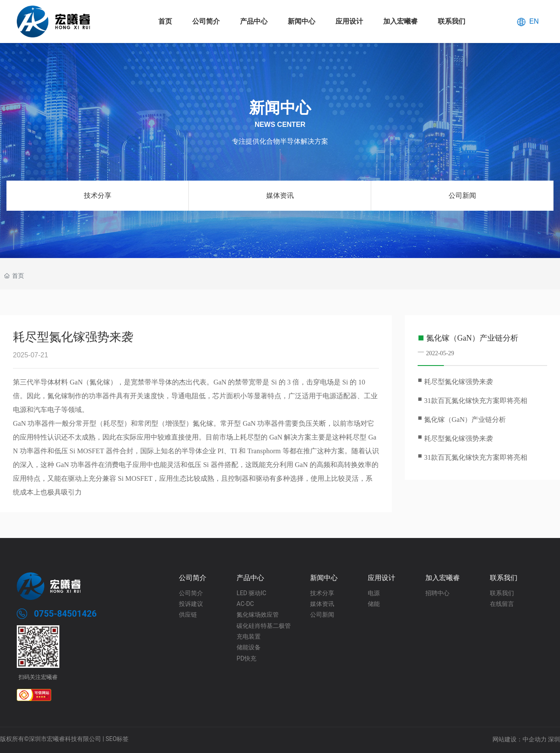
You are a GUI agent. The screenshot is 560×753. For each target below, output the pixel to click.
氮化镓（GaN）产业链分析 (472, 338)
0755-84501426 (65, 614)
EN (534, 21)
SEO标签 (117, 739)
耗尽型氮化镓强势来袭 (458, 382)
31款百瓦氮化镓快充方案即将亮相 (476, 401)
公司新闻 (462, 195)
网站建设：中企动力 (520, 739)
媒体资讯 (280, 195)
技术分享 (98, 195)
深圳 (554, 739)
